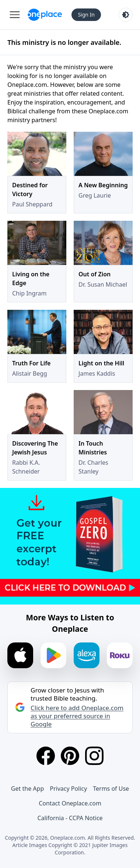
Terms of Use (111, 789)
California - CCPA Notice (70, 818)
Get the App (27, 789)
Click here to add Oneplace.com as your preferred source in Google (77, 716)
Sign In (86, 15)
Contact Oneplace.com (70, 803)
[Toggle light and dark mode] (126, 15)
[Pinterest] (70, 756)
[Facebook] (46, 756)
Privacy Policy (68, 789)
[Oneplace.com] (45, 15)
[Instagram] (94, 756)
